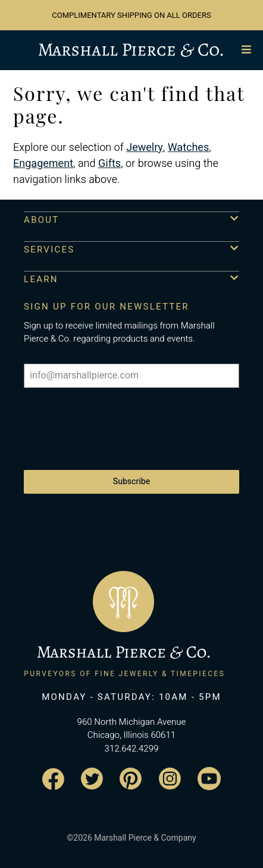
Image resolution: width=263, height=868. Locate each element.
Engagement (43, 164)
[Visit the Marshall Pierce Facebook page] (53, 779)
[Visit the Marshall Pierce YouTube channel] (209, 779)
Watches (189, 148)
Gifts (109, 164)
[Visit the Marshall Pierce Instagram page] (170, 779)
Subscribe (131, 482)
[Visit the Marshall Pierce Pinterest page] (131, 779)
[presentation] (114, 423)
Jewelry (145, 148)
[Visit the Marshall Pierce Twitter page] (92, 779)
